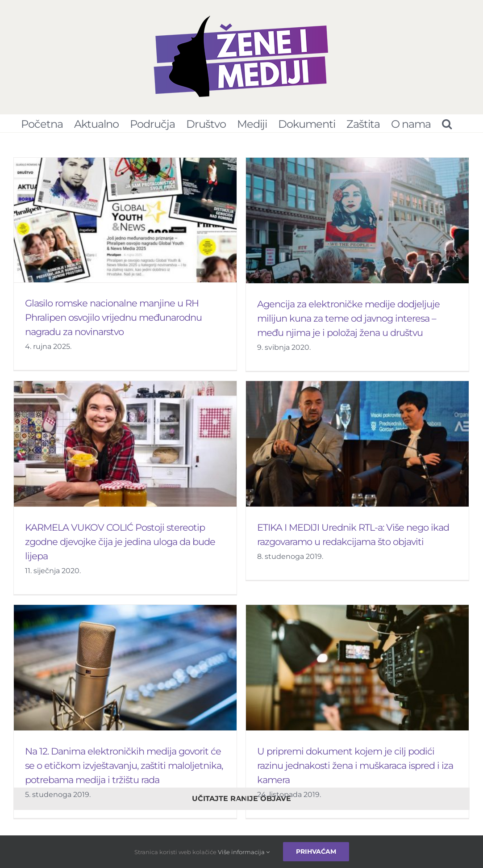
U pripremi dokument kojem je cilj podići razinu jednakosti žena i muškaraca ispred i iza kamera (361, 748)
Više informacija (244, 852)
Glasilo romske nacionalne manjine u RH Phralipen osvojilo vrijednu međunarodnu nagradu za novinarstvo (113, 317)
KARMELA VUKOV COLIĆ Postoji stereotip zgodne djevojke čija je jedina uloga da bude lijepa (143, 525)
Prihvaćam (316, 851)
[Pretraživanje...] (447, 123)
